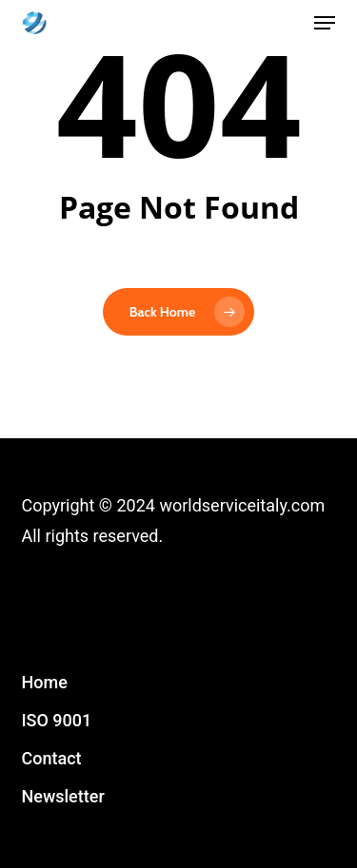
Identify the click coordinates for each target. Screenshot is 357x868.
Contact (52, 758)
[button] (325, 23)
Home (45, 682)
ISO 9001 (57, 720)
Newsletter (63, 796)
